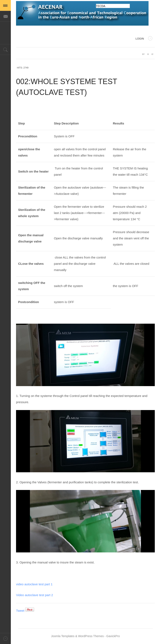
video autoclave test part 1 (34, 584)
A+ (143, 54)
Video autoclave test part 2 (34, 595)
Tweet (20, 611)
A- (152, 54)
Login (144, 39)
